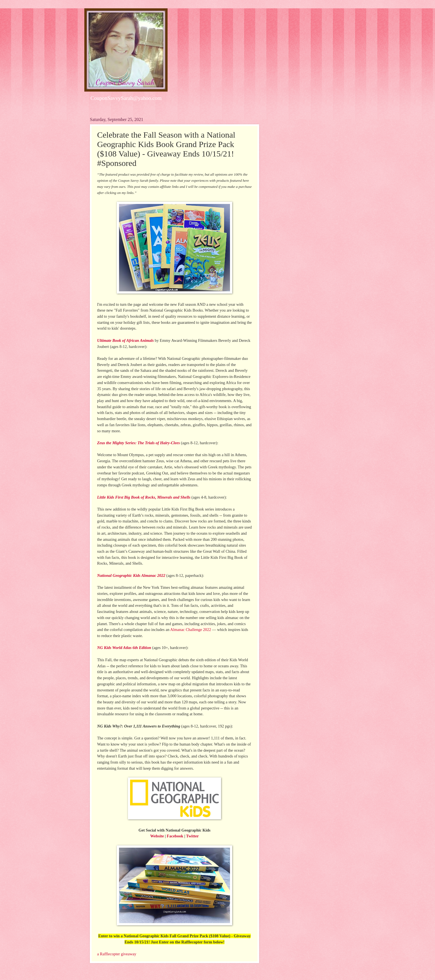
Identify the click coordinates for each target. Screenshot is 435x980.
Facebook (175, 836)
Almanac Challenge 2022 (190, 630)
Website (157, 836)
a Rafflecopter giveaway (117, 954)
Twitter (193, 836)
